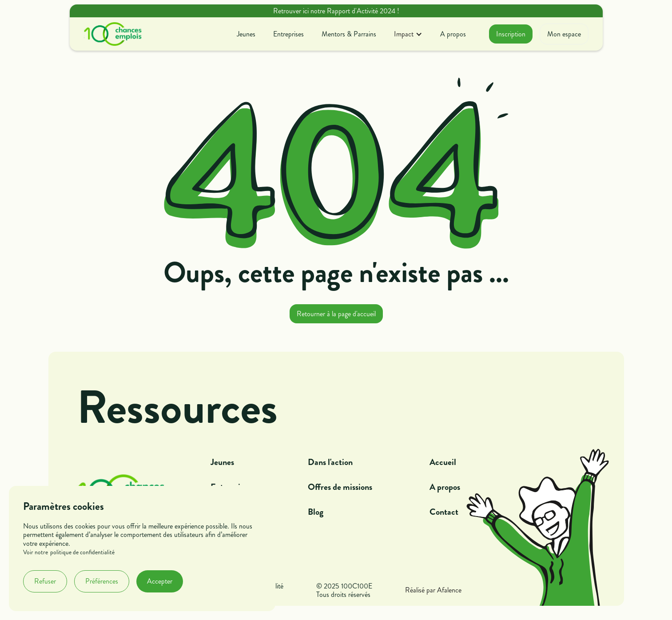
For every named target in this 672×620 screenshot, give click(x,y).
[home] (113, 34)
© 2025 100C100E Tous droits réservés (344, 590)
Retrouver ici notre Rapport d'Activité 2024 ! (336, 11)
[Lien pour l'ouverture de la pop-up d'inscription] (511, 34)
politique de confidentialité (82, 552)
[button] (408, 34)
